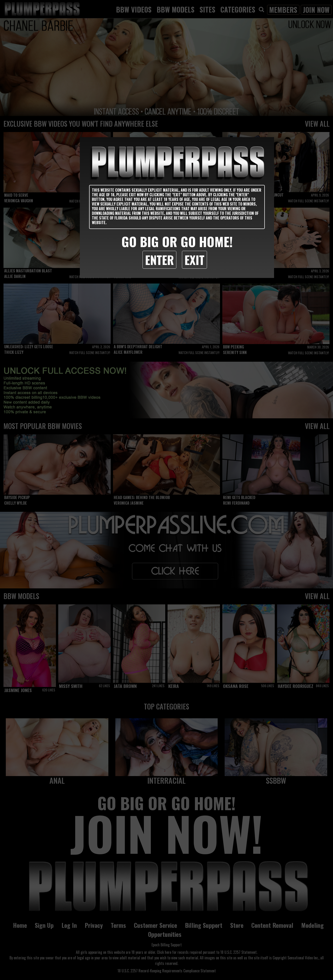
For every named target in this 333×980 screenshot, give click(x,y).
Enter (159, 260)
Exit (194, 260)
